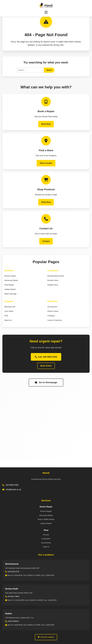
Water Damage (10, 294)
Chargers (51, 316)
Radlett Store (53, 285)
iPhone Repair (10, 276)
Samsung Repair (11, 280)
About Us (8, 320)
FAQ (6, 316)
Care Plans (9, 311)
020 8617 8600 (13, 596)
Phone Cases (53, 311)
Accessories (52, 307)
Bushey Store (53, 280)
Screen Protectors (55, 320)
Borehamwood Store (56, 276)
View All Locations (46, 637)
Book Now (46, 124)
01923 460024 (13, 621)
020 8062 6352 (12, 485)
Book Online (46, 366)
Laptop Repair (10, 289)
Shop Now (46, 202)
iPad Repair (9, 285)
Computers (46, 539)
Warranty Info (10, 307)
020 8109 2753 (13, 572)
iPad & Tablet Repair (46, 519)
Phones (46, 535)
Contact (46, 241)
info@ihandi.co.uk (13, 490)
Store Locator (46, 163)
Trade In (46, 547)
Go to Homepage (46, 382)
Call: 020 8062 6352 (46, 357)
